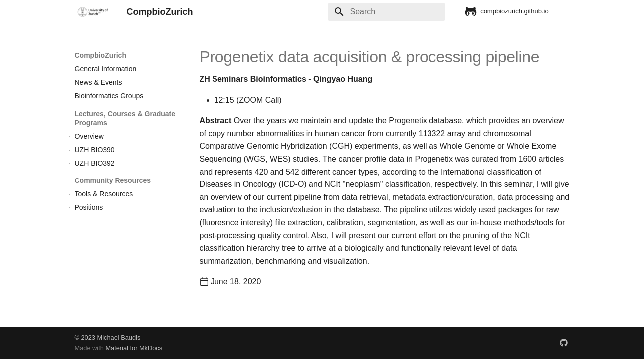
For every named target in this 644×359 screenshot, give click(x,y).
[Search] (387, 12)
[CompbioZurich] (93, 12)
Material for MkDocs (134, 348)
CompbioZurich (101, 55)
